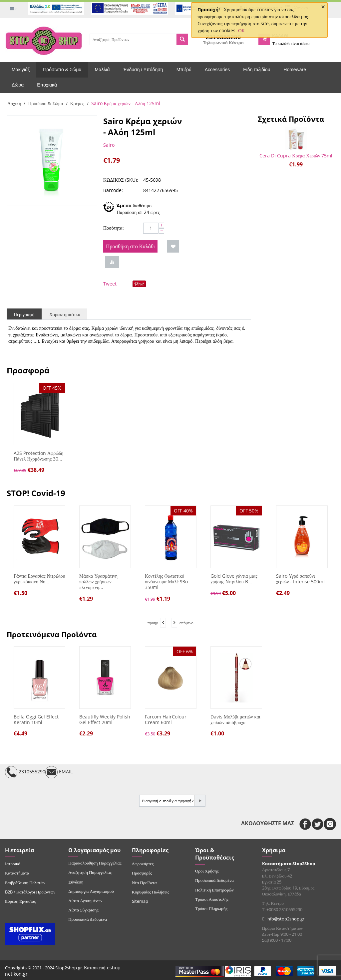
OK (241, 30)
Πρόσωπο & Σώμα (62, 70)
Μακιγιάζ (21, 70)
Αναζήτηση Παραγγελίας (90, 872)
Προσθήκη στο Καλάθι (130, 246)
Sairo (109, 145)
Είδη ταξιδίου (257, 70)
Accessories (217, 70)
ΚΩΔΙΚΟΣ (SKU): (121, 180)
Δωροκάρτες (143, 864)
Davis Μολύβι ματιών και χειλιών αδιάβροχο (235, 720)
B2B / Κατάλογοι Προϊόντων (30, 892)
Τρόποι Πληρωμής (211, 908)
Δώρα (18, 85)
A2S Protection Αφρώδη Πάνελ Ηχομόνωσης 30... (38, 456)
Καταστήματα (17, 873)
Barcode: (113, 190)
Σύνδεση (76, 882)
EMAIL (59, 772)
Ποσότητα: (114, 228)
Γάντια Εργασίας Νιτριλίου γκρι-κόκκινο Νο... (39, 579)
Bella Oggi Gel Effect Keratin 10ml (36, 720)
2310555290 (25, 772)
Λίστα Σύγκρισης (83, 910)
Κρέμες (77, 103)
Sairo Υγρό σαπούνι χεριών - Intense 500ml (300, 579)
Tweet (110, 284)
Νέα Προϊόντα (144, 882)
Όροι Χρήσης (207, 871)
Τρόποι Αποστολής (212, 899)
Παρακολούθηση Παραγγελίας (95, 863)
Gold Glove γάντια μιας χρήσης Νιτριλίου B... (234, 579)
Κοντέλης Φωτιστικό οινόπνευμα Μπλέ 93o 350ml (166, 582)
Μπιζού (184, 70)
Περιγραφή (24, 314)
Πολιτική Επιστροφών (214, 890)
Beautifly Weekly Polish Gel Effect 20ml (105, 720)
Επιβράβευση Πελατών (25, 882)
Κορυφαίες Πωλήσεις (151, 892)
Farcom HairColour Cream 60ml (166, 720)
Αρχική (14, 103)
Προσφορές (142, 873)
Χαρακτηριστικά (65, 314)
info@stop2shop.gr (285, 919)
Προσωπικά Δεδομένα (88, 919)
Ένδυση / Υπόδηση (143, 70)
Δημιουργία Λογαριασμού (91, 891)
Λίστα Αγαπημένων (85, 900)
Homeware (295, 70)
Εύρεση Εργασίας (20, 901)
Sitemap (140, 901)
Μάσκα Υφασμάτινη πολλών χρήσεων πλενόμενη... (98, 582)
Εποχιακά (47, 85)
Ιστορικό (13, 864)
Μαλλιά (102, 70)
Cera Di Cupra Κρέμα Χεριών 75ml (296, 156)
